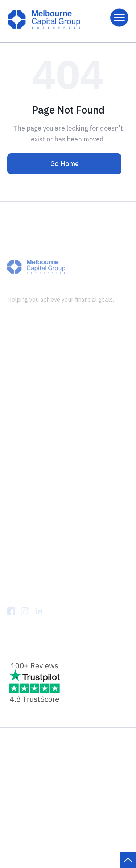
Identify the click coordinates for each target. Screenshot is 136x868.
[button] (119, 16)
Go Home (65, 164)
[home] (44, 19)
